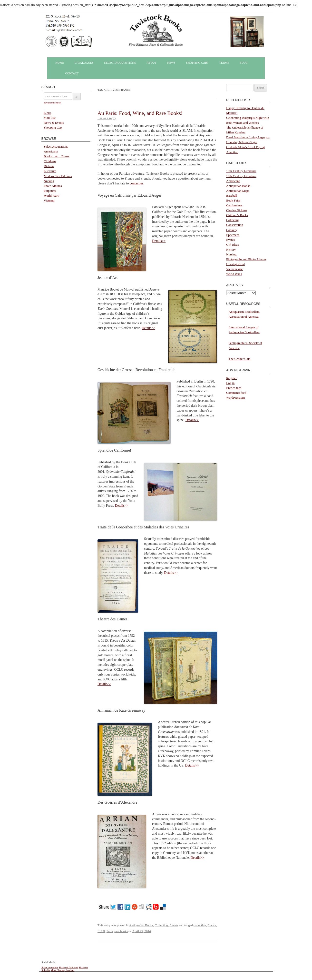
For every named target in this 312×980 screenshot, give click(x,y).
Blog (244, 63)
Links (48, 113)
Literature (50, 171)
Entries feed (234, 388)
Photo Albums (53, 186)
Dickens (49, 166)
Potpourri (50, 191)
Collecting (161, 925)
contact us (136, 183)
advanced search (53, 102)
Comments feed (236, 393)
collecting (200, 925)
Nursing (49, 181)
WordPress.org (235, 398)
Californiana (234, 205)
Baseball (232, 196)
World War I (52, 196)
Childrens (50, 161)
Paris (110, 931)
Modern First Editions (58, 176)
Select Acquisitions (120, 63)
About (151, 63)
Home (60, 63)
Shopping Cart (197, 63)
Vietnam (49, 200)
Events (174, 925)
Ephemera (233, 235)
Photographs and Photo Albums (246, 259)
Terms (224, 63)
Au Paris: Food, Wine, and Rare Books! (140, 113)
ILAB (101, 931)
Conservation (235, 225)
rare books (121, 931)
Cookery (232, 230)
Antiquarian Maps (238, 191)
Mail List (50, 118)
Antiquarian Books (141, 925)
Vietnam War (234, 269)
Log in (230, 383)
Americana (51, 151)
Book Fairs (233, 200)
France (212, 925)
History (231, 249)
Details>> (159, 241)
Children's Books (237, 215)
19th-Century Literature (241, 176)
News (171, 63)
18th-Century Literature (241, 171)
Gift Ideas (233, 245)
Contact (72, 73)
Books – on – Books (57, 156)
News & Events (54, 123)
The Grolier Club (240, 359)
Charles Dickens (237, 210)
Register (231, 378)
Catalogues (84, 63)
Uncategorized (235, 264)
